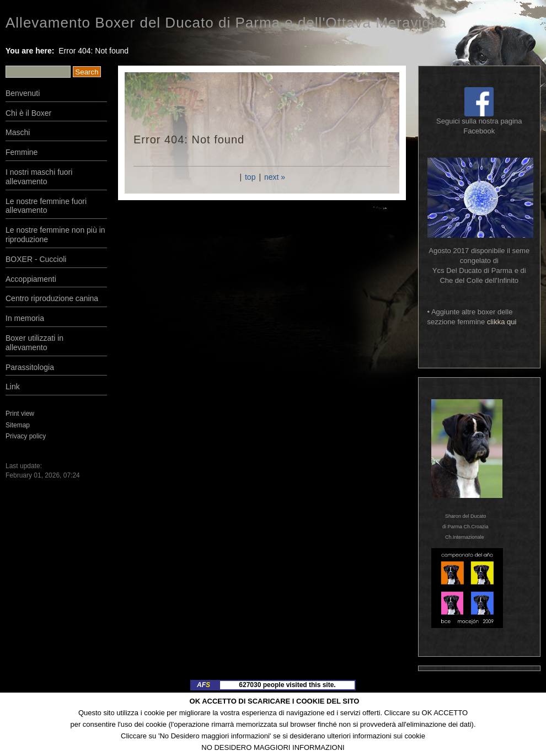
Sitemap (18, 425)
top (250, 177)
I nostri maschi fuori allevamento (39, 177)
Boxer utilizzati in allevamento (34, 343)
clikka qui (502, 322)
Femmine (22, 152)
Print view (20, 414)
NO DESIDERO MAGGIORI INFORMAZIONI (273, 747)
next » (275, 177)
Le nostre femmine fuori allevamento (46, 206)
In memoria (25, 318)
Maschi (18, 132)
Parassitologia (30, 367)
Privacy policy (26, 436)
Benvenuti (23, 93)
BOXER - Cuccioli (36, 259)
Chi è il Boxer (28, 113)
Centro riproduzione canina (52, 298)
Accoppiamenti (31, 279)
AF (204, 685)
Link (13, 387)
